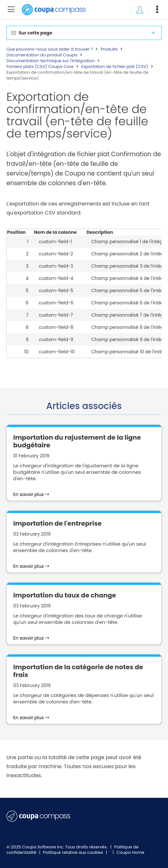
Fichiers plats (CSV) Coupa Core (40, 67)
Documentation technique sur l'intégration (51, 61)
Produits (109, 49)
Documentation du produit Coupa (42, 55)
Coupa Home (131, 852)
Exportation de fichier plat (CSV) (115, 67)
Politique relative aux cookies (74, 852)
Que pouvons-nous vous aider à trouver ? (50, 49)
